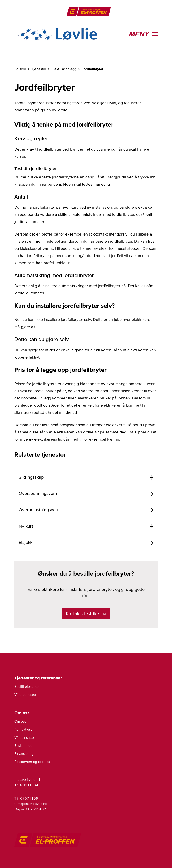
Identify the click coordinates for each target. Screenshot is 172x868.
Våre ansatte (24, 737)
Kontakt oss (23, 729)
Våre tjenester (25, 694)
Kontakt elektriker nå (86, 613)
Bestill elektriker (27, 686)
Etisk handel (24, 745)
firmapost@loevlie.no (31, 804)
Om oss (20, 721)
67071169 (29, 798)
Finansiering (24, 753)
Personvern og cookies (32, 762)
